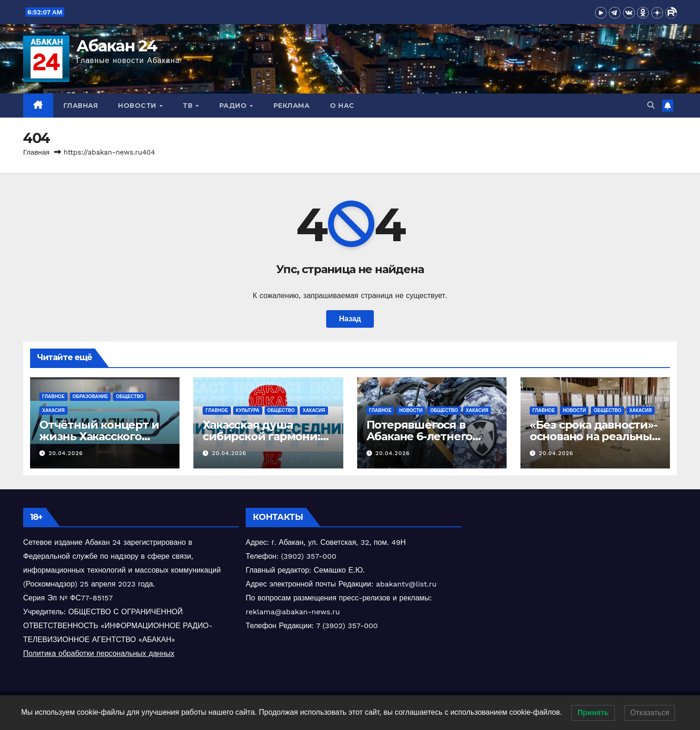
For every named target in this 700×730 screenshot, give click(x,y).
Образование (90, 396)
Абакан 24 (117, 46)
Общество (130, 396)
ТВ (189, 106)
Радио (234, 106)
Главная (81, 106)
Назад (350, 319)
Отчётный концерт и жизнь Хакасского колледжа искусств (99, 436)
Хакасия (53, 410)
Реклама (292, 106)
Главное (53, 396)
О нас (342, 106)
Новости (138, 106)
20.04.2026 (66, 453)
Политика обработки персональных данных (99, 653)
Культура (248, 410)
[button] (651, 105)
